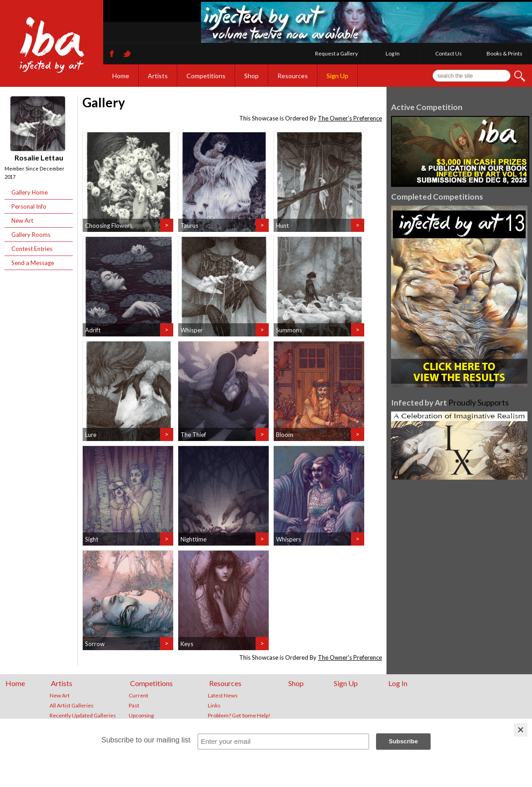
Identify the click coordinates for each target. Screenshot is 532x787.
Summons (289, 330)
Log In (393, 53)
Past (134, 706)
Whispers (289, 539)
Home (121, 76)
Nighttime (193, 539)
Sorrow (95, 644)
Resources (293, 76)
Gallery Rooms (31, 235)
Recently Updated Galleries (83, 716)
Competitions (206, 76)
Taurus (189, 226)
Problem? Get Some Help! (239, 716)
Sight (92, 539)
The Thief (193, 435)
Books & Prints (504, 53)
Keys (187, 644)
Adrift (93, 330)
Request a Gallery (336, 53)
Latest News (223, 696)
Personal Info (29, 206)
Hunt (282, 226)
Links (214, 706)
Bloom (285, 435)
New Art (22, 221)
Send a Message (33, 263)
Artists (158, 76)
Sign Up (337, 76)
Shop (251, 76)
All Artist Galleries (72, 706)
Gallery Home (30, 192)
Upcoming (141, 716)
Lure (91, 435)
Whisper (192, 330)
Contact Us (449, 53)
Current (138, 696)
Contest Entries (32, 249)
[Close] (521, 730)
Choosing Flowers (109, 226)
